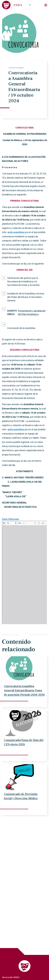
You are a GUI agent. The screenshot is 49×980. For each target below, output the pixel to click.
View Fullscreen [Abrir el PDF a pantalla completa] (10, 519)
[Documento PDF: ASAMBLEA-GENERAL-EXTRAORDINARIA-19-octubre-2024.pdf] (24, 573)
